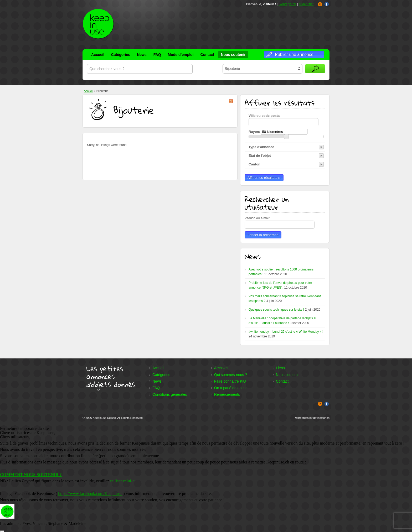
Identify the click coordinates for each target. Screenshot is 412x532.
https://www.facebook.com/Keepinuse (90, 494)
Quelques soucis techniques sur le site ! (276, 310)
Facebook (327, 4)
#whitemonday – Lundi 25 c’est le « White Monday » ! (286, 332)
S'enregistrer (287, 4)
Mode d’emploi (181, 55)
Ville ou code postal (265, 116)
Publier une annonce (294, 54)
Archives (221, 368)
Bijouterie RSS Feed (231, 101)
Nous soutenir (233, 55)
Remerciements (227, 394)
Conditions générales (170, 394)
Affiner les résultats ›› (264, 178)
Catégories (121, 55)
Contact (207, 55)
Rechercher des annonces (315, 69)
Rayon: (254, 132)
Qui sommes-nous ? (231, 375)
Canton (254, 164)
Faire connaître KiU (230, 381)
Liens (280, 368)
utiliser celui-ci (123, 481)
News (142, 55)
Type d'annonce (261, 147)
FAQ (157, 55)
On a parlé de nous (230, 388)
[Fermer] (2, 531)
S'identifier (306, 4)
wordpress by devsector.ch (312, 418)
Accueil (98, 55)
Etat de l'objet (260, 156)
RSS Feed (320, 4)
